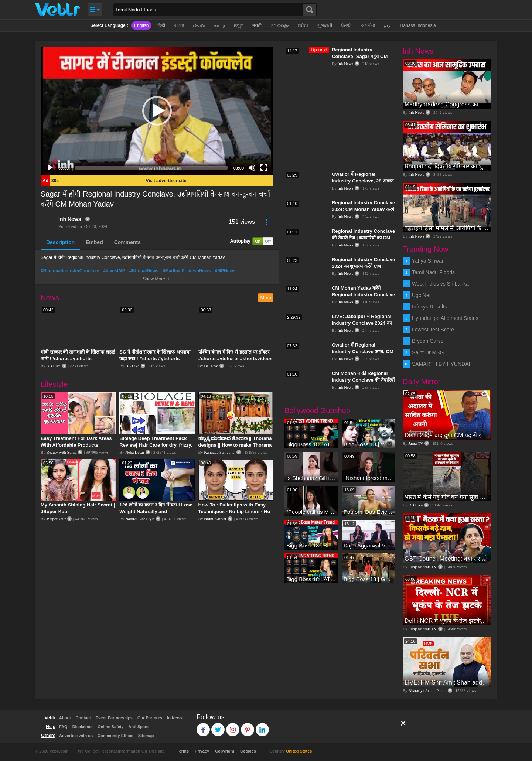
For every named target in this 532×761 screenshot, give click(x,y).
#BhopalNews (144, 271)
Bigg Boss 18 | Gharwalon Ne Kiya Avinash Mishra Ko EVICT (369, 579)
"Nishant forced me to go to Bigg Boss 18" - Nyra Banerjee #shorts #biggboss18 (369, 478)
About (65, 718)
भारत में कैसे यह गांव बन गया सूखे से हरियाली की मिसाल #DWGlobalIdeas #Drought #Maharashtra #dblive (447, 497)
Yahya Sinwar (428, 261)
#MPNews (225, 271)
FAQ (63, 727)
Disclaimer (83, 727)
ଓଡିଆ (303, 25)
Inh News (70, 219)
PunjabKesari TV (423, 567)
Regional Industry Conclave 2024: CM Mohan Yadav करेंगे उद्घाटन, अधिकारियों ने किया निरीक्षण (363, 209)
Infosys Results (429, 307)
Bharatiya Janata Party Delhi (432, 690)
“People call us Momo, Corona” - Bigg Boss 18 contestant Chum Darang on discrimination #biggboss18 (311, 512)
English (141, 25)
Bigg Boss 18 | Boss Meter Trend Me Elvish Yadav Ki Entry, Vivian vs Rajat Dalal (311, 545)
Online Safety (110, 727)
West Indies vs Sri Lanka (440, 284)
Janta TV (416, 443)
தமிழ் (219, 25)
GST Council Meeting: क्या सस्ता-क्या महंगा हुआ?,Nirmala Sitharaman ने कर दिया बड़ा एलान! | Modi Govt (447, 559)
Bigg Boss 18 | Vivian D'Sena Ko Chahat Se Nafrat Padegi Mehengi (369, 444)
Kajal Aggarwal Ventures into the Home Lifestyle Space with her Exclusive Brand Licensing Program (369, 545)
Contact (83, 718)
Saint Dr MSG (428, 352)
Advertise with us (76, 736)
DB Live (54, 366)
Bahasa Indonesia (418, 25)
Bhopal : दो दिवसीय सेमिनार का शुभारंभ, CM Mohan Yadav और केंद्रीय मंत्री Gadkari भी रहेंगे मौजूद (447, 166)
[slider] (151, 168)
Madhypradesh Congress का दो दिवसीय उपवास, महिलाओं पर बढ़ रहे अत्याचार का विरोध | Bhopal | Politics (447, 104)
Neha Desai (135, 452)
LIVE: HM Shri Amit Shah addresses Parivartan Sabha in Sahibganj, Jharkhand (447, 682)
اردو (388, 25)
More (266, 298)
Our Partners (150, 718)
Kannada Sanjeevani (221, 452)
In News (175, 718)
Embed (94, 242)
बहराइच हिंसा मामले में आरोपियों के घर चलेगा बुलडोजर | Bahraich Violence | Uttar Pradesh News (447, 228)
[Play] (50, 168)
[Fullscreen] (264, 168)
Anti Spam (139, 727)
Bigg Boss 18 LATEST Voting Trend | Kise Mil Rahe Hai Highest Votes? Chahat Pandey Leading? (311, 444)
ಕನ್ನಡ (239, 25)
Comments (127, 242)
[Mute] (252, 168)
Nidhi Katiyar (215, 519)
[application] (157, 111)
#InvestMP (114, 271)
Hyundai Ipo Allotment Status (445, 318)
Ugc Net (421, 295)
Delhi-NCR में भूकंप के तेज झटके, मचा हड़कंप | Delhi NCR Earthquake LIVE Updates (447, 621)
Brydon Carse (428, 341)
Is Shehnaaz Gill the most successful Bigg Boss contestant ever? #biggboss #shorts (311, 478)
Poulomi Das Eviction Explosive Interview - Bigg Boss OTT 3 (369, 512)
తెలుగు (199, 25)
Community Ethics (115, 736)
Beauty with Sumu (62, 452)
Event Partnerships (114, 718)
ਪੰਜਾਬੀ (347, 25)
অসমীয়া (368, 25)
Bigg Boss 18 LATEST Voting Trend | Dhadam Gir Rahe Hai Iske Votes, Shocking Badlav (311, 579)
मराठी (257, 25)
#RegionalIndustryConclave (70, 271)
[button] (157, 111)
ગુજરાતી (325, 25)
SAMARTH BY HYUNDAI (441, 364)
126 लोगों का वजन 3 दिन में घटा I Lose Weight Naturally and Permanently (156, 511)
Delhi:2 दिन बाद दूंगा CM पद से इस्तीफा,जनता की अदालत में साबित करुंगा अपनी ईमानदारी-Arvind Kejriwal (447, 435)
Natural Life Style (140, 519)
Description (60, 242)
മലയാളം (280, 25)
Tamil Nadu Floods (433, 272)
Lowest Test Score (433, 330)
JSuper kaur (56, 519)
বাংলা (179, 25)
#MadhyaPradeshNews (187, 271)
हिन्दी (161, 25)
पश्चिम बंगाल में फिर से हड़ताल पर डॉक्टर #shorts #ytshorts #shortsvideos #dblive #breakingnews (236, 359)
